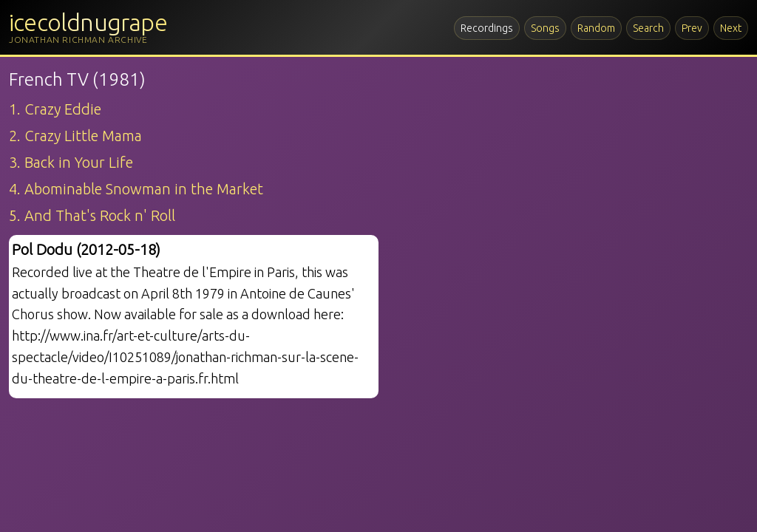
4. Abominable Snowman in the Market (136, 189)
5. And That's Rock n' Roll (92, 215)
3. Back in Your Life (71, 162)
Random (596, 28)
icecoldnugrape (88, 22)
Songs (545, 28)
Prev (692, 28)
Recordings (487, 28)
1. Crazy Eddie (55, 109)
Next (731, 28)
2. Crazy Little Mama (75, 136)
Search (648, 28)
